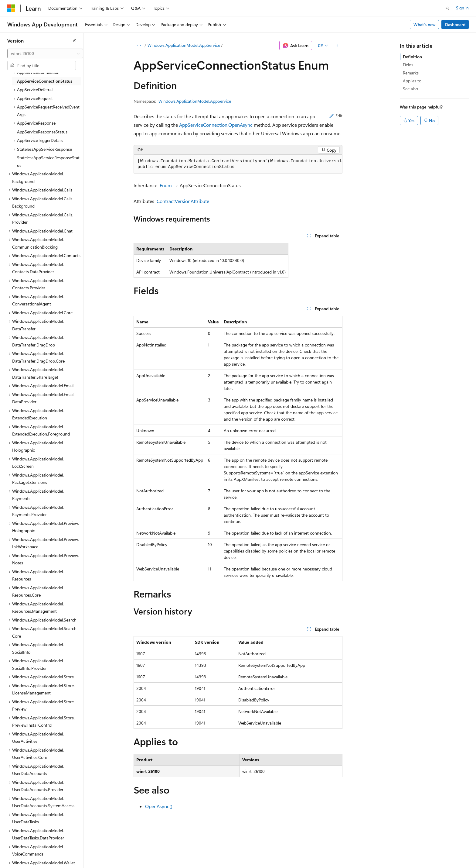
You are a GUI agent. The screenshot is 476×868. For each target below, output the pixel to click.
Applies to (412, 81)
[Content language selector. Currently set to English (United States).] (35, 859)
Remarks (411, 73)
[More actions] (337, 46)
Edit (336, 116)
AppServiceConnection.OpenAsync (216, 125)
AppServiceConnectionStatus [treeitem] (45, 81)
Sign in (462, 8)
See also (410, 89)
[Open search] (447, 8)
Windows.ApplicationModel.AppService (184, 45)
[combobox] (45, 53)
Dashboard (455, 24)
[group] (238, 164)
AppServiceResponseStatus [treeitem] (42, 132)
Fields (408, 65)
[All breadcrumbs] (139, 46)
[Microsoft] (11, 8)
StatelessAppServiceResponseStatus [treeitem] (48, 161)
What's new (425, 24)
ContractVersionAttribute (183, 201)
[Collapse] (74, 41)
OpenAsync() (159, 806)
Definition (412, 57)
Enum (166, 185)
